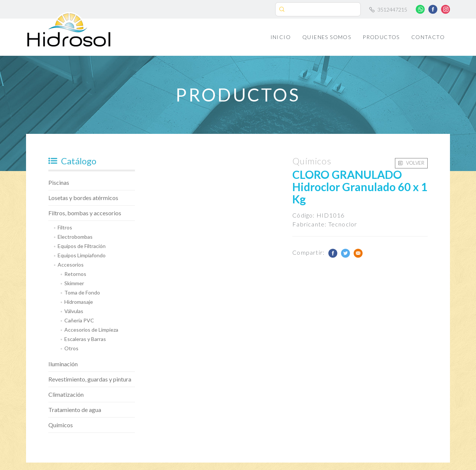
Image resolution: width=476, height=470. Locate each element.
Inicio (281, 37)
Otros (71, 348)
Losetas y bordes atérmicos (83, 198)
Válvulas (74, 311)
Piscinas (59, 182)
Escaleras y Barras (85, 339)
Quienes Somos (327, 37)
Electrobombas (75, 237)
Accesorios (71, 265)
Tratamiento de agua (75, 410)
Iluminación (63, 364)
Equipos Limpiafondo (82, 255)
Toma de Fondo (82, 292)
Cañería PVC (79, 320)
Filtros (65, 227)
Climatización (66, 394)
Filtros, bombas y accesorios (85, 213)
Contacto (428, 37)
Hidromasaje (79, 302)
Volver (411, 163)
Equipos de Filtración (82, 246)
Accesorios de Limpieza (91, 330)
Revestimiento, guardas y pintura (90, 379)
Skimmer (74, 283)
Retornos (75, 274)
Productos (381, 37)
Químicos (61, 425)
